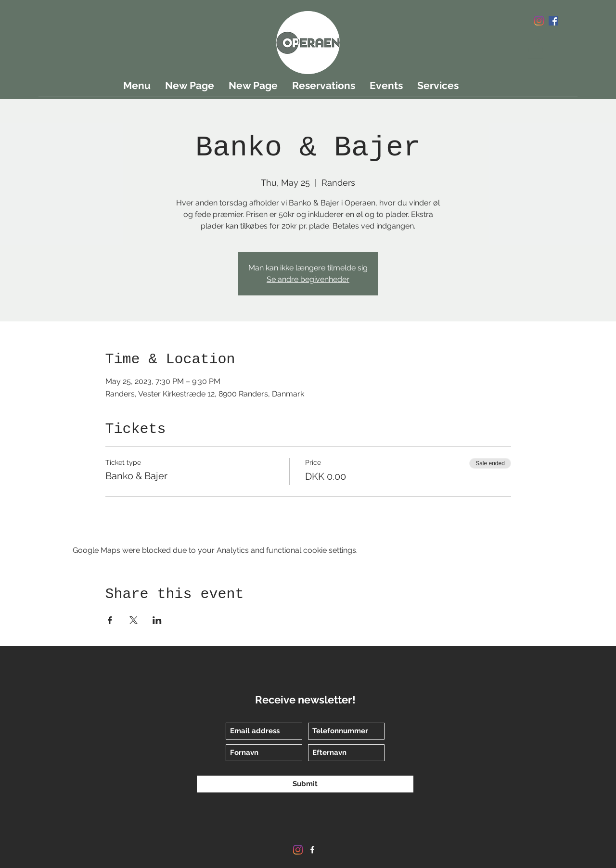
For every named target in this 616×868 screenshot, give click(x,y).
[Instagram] (539, 21)
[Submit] (305, 784)
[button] (536, 49)
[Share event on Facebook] (110, 620)
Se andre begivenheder (308, 279)
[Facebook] (553, 21)
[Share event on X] (134, 620)
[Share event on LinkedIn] (157, 620)
